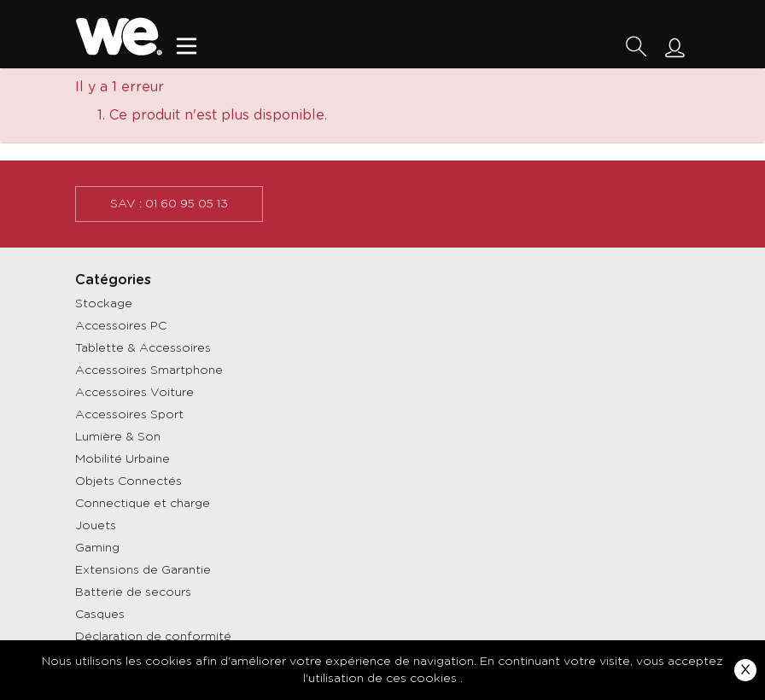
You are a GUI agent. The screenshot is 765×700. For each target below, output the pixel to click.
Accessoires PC (121, 326)
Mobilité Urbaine (123, 459)
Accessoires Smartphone (149, 370)
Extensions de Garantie (143, 570)
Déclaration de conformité (153, 637)
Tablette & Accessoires (143, 348)
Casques (100, 615)
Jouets (96, 526)
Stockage (104, 304)
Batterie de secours (133, 592)
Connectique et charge (143, 504)
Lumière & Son (118, 437)
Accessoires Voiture (134, 393)
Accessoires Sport (129, 415)
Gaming (97, 548)
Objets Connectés (128, 481)
